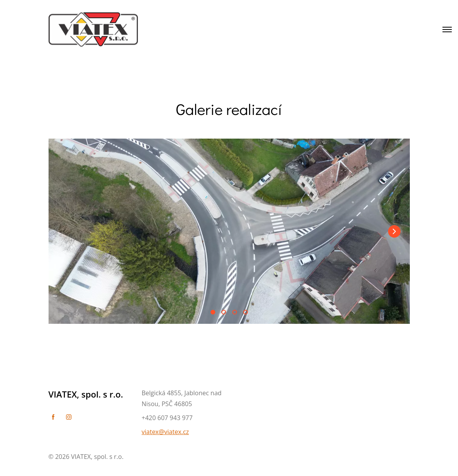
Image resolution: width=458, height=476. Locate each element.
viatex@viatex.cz (165, 432)
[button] (394, 231)
